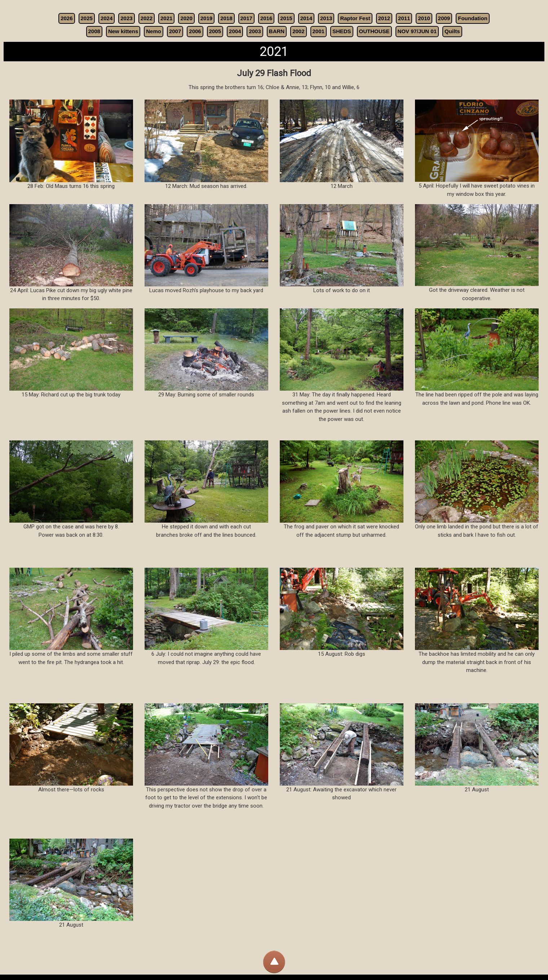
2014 (306, 18)
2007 (175, 31)
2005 (215, 31)
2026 (67, 18)
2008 (94, 31)
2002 (298, 31)
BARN (277, 31)
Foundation (473, 18)
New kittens (123, 31)
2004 (235, 31)
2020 (186, 18)
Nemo (154, 31)
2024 (107, 18)
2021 (166, 18)
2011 (404, 18)
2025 (87, 18)
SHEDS (342, 31)
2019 (206, 18)
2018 (226, 18)
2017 (246, 18)
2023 (126, 18)
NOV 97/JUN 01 (417, 31)
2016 (266, 18)
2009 (444, 18)
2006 (195, 31)
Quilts (452, 31)
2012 (384, 18)
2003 (255, 31)
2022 (147, 18)
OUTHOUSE (374, 31)
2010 (424, 18)
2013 (326, 18)
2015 (286, 18)
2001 (319, 31)
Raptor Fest (355, 18)
